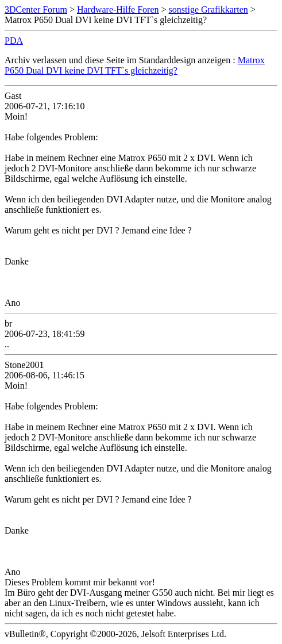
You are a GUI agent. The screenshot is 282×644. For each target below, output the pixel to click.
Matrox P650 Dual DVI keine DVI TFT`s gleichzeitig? (135, 65)
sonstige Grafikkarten (208, 9)
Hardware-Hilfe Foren (118, 9)
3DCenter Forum (36, 9)
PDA (14, 41)
